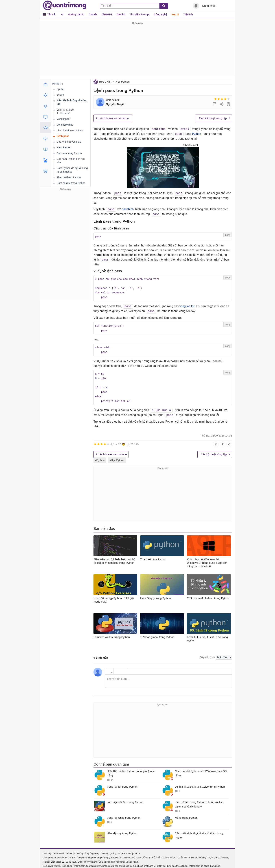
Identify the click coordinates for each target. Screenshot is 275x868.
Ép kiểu (61, 89)
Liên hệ (104, 850)
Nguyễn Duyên (116, 104)
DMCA (137, 850)
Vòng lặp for (64, 119)
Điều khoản (59, 850)
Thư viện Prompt (140, 14)
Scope (60, 95)
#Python (100, 457)
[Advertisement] (137, 51)
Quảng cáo (115, 850)
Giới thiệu (48, 850)
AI (62, 14)
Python (197, 134)
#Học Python (117, 457)
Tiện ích (188, 14)
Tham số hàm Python (69, 177)
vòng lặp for (187, 305)
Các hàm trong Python (69, 153)
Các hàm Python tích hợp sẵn (71, 161)
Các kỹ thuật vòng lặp (213, 118)
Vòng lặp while (65, 125)
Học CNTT (106, 82)
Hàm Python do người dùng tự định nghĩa (72, 170)
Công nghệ (161, 14)
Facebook (127, 850)
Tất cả (51, 14)
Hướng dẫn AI (76, 14)
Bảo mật (71, 850)
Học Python (123, 82)
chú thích (128, 209)
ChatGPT (107, 14)
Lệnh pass (63, 136)
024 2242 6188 (69, 859)
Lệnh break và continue (114, 118)
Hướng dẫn (82, 850)
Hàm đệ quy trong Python (71, 183)
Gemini (121, 14)
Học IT (175, 14)
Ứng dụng (94, 850)
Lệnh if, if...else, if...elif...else (66, 111)
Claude (93, 14)
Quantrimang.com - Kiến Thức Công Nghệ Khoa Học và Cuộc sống (65, 5)
